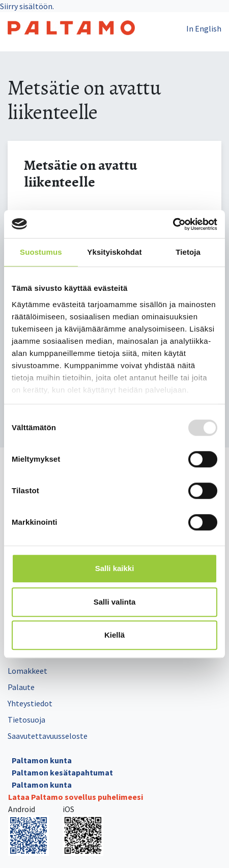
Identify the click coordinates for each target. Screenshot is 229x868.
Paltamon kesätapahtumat (62, 772)
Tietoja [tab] (188, 252)
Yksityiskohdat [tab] (114, 252)
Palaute (21, 687)
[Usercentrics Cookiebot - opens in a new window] (173, 224)
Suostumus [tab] (41, 252)
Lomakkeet (27, 671)
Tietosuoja (26, 720)
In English (204, 28)
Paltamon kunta (42, 760)
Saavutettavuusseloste (48, 736)
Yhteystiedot (30, 703)
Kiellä (114, 635)
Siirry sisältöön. (27, 6)
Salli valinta (115, 602)
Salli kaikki (115, 568)
